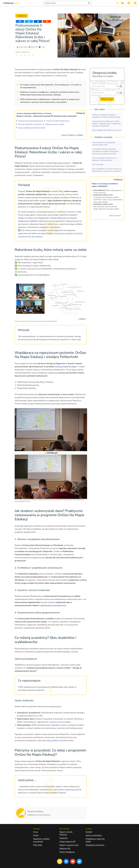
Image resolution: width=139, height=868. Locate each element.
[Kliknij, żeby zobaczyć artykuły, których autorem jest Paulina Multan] (35, 812)
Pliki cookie (38, 845)
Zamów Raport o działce (72, 135)
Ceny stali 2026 (98, 165)
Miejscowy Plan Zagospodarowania (31, 121)
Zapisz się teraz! (115, 216)
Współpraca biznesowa (95, 845)
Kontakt (89, 832)
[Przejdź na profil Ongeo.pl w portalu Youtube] (73, 861)
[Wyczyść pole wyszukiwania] (117, 86)
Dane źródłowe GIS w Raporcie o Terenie (107, 130)
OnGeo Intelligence (67, 852)
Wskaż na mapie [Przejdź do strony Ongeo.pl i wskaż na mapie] (107, 99)
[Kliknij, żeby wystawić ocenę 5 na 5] (33, 55)
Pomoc (36, 835)
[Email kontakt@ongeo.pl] (122, 3)
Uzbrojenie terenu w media (55, 124)
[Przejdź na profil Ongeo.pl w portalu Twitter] (79, 861)
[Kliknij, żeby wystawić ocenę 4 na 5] (29, 55)
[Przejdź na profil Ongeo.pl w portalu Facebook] (66, 861)
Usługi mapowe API (67, 842)
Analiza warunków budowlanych (58, 121)
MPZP (20, 722)
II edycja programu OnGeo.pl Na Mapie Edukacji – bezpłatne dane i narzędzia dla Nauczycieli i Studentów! (106, 124)
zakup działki (52, 740)
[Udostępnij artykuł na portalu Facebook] (20, 21)
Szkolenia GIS (65, 849)
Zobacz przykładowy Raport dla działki (32, 128)
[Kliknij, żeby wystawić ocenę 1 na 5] (17, 55)
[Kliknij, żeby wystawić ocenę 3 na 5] (25, 55)
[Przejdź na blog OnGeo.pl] (60, 861)
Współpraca (22, 16)
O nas (36, 832)
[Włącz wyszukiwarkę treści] (67, 3)
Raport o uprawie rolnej (69, 845)
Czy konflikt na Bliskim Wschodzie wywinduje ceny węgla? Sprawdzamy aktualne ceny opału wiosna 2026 (105, 151)
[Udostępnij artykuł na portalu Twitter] (29, 21)
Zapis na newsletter (94, 835)
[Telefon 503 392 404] (118, 3)
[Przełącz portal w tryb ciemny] (129, 3)
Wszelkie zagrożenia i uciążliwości (30, 124)
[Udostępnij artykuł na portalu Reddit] (47, 21)
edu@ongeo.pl (71, 790)
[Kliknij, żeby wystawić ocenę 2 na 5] (21, 55)
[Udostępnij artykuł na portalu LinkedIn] (38, 21)
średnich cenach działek (60, 722)
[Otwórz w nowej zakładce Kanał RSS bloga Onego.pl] (135, 3)
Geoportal (64, 838)
